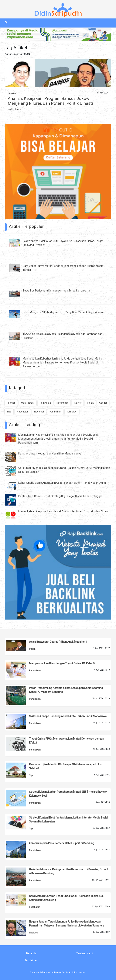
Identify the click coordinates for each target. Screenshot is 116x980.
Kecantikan (62, 403)
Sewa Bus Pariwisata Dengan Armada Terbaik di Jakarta (56, 291)
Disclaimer (31, 960)
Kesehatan (23, 412)
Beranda (31, 953)
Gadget (103, 403)
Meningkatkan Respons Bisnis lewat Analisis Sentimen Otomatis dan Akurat (63, 511)
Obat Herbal (28, 403)
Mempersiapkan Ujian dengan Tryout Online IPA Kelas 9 (62, 663)
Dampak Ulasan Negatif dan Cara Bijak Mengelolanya (50, 454)
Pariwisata (45, 403)
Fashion (11, 403)
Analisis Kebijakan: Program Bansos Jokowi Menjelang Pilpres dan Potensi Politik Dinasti (50, 101)
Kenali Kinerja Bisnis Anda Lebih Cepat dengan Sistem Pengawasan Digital (62, 483)
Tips (9, 412)
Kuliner (78, 403)
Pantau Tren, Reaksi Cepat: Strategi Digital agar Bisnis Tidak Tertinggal (60, 496)
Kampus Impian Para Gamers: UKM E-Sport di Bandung (62, 843)
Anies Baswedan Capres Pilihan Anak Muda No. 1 (58, 642)
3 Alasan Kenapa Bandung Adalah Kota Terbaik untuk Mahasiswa (68, 716)
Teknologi (72, 412)
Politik (90, 403)
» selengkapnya (15, 109)
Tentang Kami (85, 953)
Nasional (12, 93)
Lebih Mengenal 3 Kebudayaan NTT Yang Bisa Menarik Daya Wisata (63, 312)
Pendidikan (55, 412)
